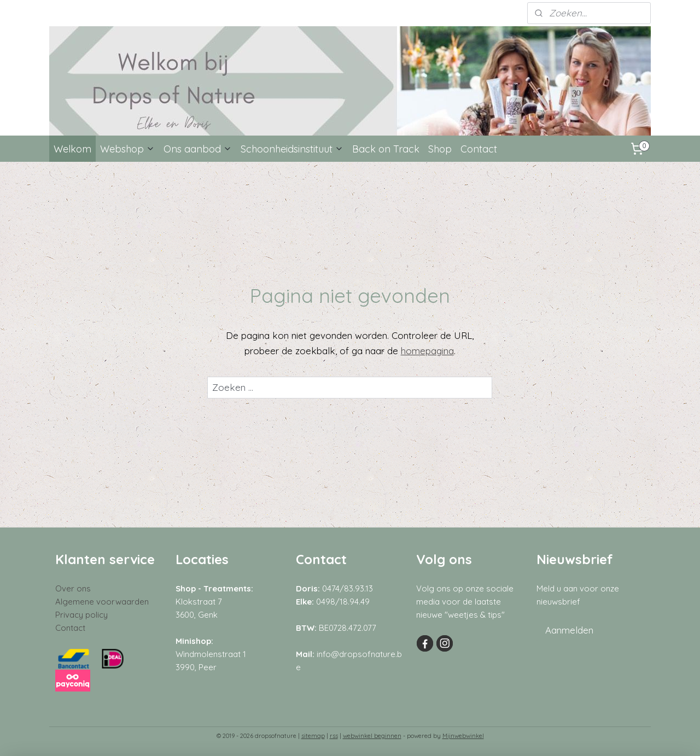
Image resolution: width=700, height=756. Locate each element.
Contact (479, 149)
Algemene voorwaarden (102, 602)
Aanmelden (569, 630)
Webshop (127, 149)
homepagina (427, 351)
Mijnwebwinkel (463, 736)
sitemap (313, 736)
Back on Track (386, 149)
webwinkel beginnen (372, 736)
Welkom (72, 149)
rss (334, 736)
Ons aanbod (198, 149)
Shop (440, 149)
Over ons (73, 588)
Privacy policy (81, 615)
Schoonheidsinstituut (292, 149)
